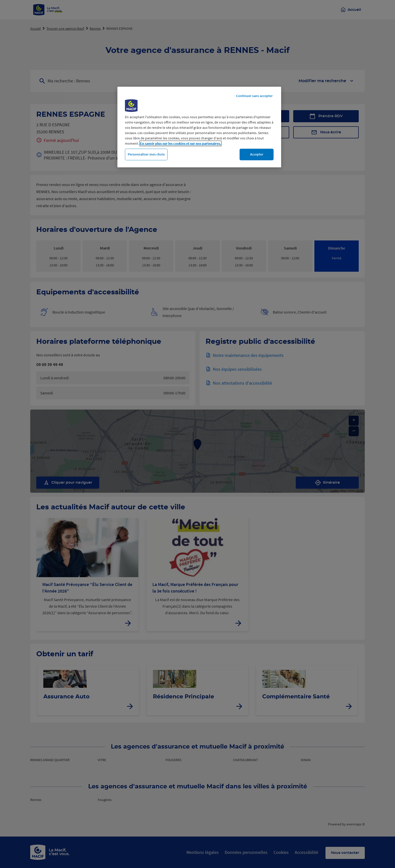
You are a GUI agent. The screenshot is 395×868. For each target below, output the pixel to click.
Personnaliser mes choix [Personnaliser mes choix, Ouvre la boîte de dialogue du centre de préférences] (146, 154)
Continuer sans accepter (254, 96)
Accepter (257, 154)
